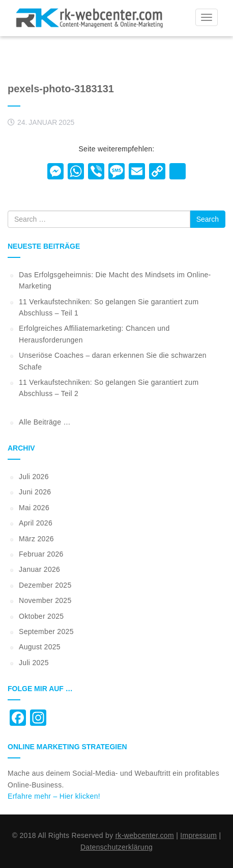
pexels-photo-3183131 (61, 89)
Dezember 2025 (45, 585)
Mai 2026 (34, 508)
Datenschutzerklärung (116, 847)
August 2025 (40, 647)
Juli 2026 (34, 477)
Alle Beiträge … (45, 422)
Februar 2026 (41, 554)
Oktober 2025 (41, 616)
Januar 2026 (39, 569)
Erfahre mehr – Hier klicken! (54, 796)
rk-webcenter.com (145, 835)
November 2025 (45, 600)
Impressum (198, 835)
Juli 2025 (34, 663)
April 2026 (36, 523)
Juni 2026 (35, 492)
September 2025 (46, 632)
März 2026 (36, 539)
